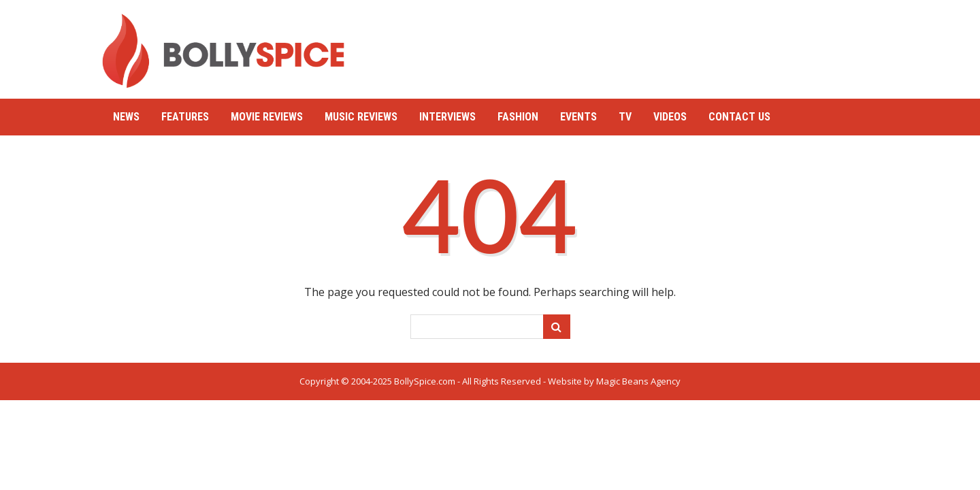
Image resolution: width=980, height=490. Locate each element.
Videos (670, 117)
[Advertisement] (630, 44)
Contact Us (739, 117)
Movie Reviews (267, 117)
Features (185, 117)
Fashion (518, 117)
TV (625, 117)
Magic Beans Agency (638, 381)
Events (578, 117)
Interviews (447, 117)
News (126, 117)
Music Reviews (361, 117)
